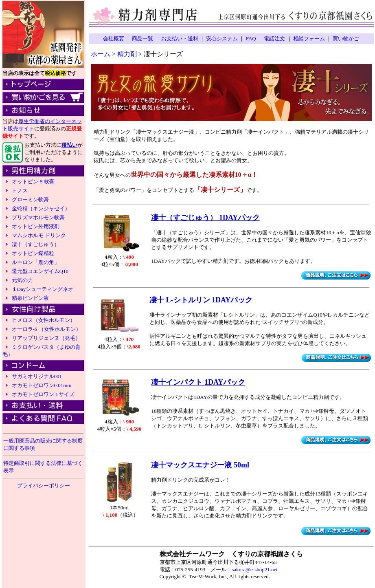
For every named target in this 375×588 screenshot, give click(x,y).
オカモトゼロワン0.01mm (42, 385)
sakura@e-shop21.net (255, 569)
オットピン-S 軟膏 (33, 182)
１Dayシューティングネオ (43, 289)
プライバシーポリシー (44, 486)
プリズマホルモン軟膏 (38, 217)
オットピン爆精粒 (33, 253)
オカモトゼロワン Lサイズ (43, 394)
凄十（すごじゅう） (36, 244)
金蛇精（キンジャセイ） (41, 208)
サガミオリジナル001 (37, 376)
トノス (20, 190)
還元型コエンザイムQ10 (40, 271)
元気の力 (22, 280)
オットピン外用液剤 (36, 226)
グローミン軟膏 (30, 199)
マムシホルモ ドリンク (39, 235)
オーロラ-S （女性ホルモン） (47, 329)
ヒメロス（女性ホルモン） (44, 320)
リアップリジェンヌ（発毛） (46, 338)
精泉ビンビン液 (30, 298)
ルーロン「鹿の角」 (36, 262)
